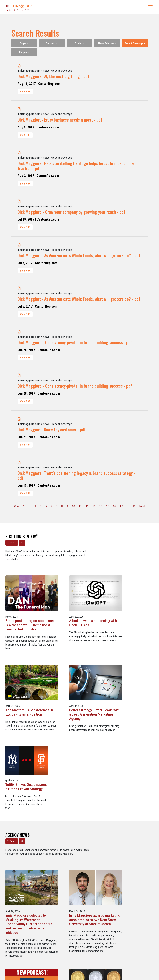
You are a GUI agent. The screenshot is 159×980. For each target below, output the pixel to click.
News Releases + (107, 43)
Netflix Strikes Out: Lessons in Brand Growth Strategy (132, 659)
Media (71, 959)
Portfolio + (52, 43)
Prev (17, 506)
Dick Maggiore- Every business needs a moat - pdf (60, 120)
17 (121, 506)
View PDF (25, 92)
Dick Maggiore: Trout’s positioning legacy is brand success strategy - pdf (76, 476)
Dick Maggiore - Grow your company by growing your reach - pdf (71, 212)
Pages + (24, 43)
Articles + (80, 43)
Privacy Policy (96, 959)
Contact (82, 959)
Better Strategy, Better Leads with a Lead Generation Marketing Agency (74, 664)
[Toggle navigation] (150, 7)
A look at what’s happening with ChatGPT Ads (131, 573)
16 (114, 506)
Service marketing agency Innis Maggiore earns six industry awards (78, 850)
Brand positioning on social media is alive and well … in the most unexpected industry (79, 578)
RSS (21, 542)
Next (142, 506)
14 (101, 506)
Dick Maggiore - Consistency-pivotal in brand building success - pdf (75, 342)
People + (24, 52)
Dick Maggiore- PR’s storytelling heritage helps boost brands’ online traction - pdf (76, 166)
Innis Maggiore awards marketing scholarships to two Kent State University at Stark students (132, 754)
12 (87, 506)
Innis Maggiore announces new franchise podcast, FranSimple (25, 850)
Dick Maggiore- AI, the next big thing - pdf (53, 76)
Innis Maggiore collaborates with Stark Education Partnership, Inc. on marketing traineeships (132, 852)
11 (80, 506)
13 (94, 506)
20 (134, 506)
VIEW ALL (11, 542)
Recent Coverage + (135, 43)
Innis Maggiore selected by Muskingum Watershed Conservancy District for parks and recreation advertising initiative (78, 756)
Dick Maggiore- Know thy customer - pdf (52, 430)
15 (108, 506)
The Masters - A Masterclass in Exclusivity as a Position (24, 662)
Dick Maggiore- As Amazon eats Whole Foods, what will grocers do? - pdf (79, 255)
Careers (60, 959)
